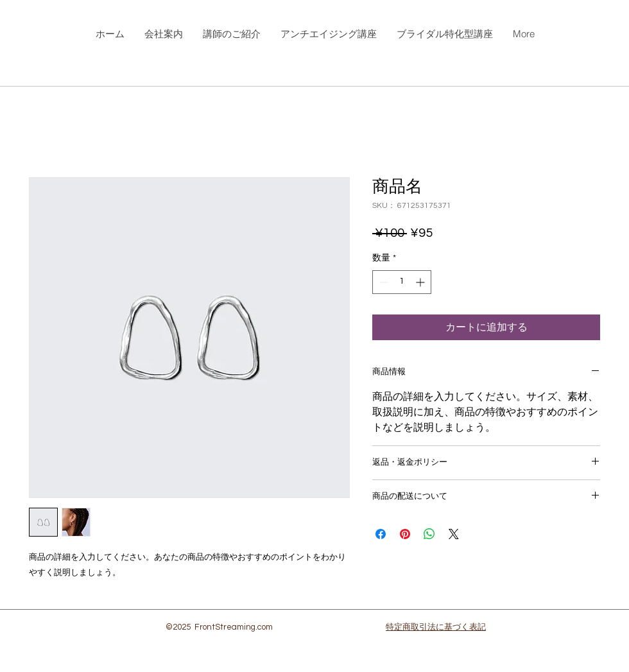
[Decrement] (382, 282)
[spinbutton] (402, 282)
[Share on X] (454, 534)
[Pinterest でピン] (405, 534)
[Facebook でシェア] (381, 534)
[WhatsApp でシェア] (429, 534)
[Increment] (421, 282)
